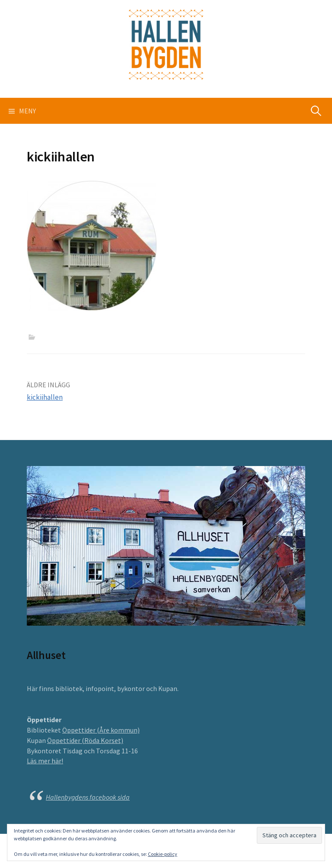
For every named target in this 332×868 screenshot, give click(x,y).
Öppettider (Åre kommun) (101, 730)
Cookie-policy (163, 854)
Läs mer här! (45, 761)
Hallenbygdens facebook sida (88, 797)
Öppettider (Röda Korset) (85, 740)
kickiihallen (45, 397)
